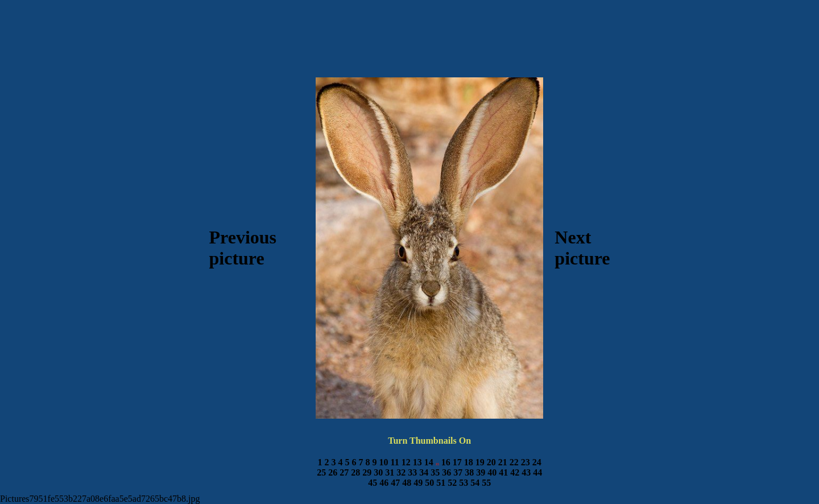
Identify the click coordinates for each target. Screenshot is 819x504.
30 (378, 472)
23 (526, 462)
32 (401, 472)
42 (515, 472)
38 (469, 472)
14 (429, 462)
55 (486, 483)
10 (384, 462)
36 (446, 472)
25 (321, 472)
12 (406, 462)
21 (503, 462)
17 (457, 462)
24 (537, 462)
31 (390, 472)
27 (344, 472)
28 (355, 472)
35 (435, 472)
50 (429, 483)
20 (491, 462)
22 (514, 462)
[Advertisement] (409, 46)
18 (469, 462)
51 (441, 483)
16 (446, 462)
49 (418, 483)
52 (452, 483)
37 (458, 472)
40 (492, 472)
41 (503, 472)
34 (424, 472)
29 (367, 472)
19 (480, 462)
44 (537, 472)
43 (526, 472)
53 (464, 483)
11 (395, 462)
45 (373, 483)
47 (395, 483)
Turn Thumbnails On (429, 441)
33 (412, 472)
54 (475, 483)
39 (481, 472)
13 (417, 462)
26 (333, 472)
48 (407, 483)
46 (384, 483)
